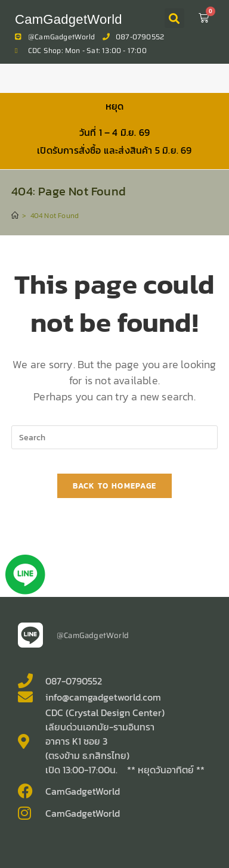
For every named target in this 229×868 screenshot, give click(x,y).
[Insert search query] (114, 437)
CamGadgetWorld (69, 19)
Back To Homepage (115, 486)
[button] (174, 18)
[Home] (15, 216)
